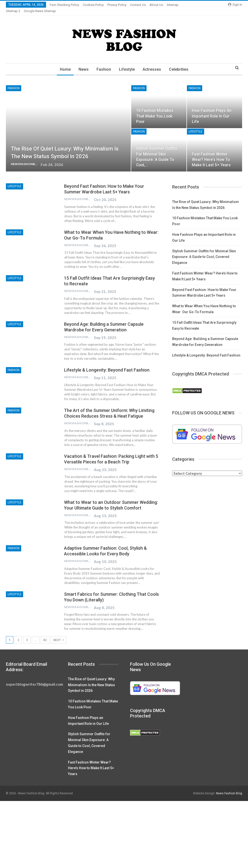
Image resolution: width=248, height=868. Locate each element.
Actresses (153, 63)
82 (45, 634)
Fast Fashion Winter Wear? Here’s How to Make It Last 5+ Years (211, 154)
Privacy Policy (117, 5)
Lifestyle (127, 63)
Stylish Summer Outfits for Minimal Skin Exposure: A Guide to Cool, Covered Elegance (204, 251)
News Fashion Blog (229, 787)
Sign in (235, 5)
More (155, 5)
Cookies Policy (93, 5)
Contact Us (138, 5)
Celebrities (180, 63)
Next (59, 634)
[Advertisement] (124, 832)
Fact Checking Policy (64, 5)
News (82, 63)
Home (63, 63)
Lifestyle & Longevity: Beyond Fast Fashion (107, 364)
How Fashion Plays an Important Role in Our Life (212, 110)
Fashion (103, 63)
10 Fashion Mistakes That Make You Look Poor (155, 110)
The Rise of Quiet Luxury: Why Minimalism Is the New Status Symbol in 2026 (91, 679)
